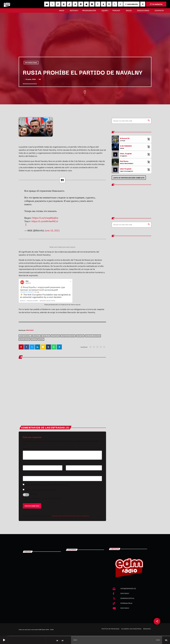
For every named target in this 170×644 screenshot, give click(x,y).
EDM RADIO (30, 330)
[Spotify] (81, 4)
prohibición (24, 339)
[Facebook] (98, 4)
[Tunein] (64, 4)
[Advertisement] (85, 40)
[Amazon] (109, 4)
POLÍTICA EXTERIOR (93, 336)
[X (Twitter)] (52, 4)
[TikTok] (69, 4)
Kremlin (37, 336)
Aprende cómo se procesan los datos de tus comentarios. (71, 516)
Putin (34, 339)
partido (80, 336)
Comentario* (26, 449)
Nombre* (25, 463)
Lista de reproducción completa (129, 178)
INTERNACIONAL (31, 63)
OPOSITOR (55, 336)
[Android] (103, 4)
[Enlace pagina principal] (7, 4)
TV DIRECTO (156, 4)
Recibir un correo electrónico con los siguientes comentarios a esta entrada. (47, 485)
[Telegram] (75, 4)
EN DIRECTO (131, 4)
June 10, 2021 (52, 230)
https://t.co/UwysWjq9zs (45, 218)
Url (24, 474)
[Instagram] (92, 4)
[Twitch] (58, 4)
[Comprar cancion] (149, 139)
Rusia (41, 339)
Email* (68, 463)
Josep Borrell (25, 336)
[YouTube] (47, 4)
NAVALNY (46, 336)
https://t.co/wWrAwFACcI (45, 221)
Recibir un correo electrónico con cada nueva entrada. (41, 490)
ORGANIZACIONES (68, 336)
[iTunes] (86, 4)
